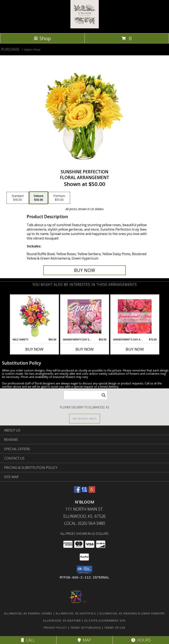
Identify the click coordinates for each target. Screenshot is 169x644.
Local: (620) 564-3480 (85, 523)
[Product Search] (85, 395)
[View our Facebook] (77, 491)
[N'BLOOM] (85, 27)
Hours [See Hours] (141, 640)
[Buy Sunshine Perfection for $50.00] (85, 270)
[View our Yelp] (92, 491)
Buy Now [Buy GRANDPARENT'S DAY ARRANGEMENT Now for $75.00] (135, 349)
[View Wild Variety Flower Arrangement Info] (34, 316)
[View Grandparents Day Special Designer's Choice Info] (84, 316)
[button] (84, 570)
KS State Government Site (105, 620)
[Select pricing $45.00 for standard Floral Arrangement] (18, 198)
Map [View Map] (84, 640)
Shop (42, 38)
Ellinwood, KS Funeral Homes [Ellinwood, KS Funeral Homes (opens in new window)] (28, 613)
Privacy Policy (55, 628)
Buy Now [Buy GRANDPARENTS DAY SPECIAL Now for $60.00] (85, 349)
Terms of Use (115, 628)
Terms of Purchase (86, 628)
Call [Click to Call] (28, 640)
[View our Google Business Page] (85, 491)
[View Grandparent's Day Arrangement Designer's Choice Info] (135, 316)
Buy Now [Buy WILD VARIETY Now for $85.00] (34, 349)
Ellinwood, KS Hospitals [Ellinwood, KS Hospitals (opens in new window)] (76, 613)
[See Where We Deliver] (85, 418)
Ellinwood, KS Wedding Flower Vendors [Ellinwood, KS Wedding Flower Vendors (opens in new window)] (132, 613)
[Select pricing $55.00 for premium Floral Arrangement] (59, 198)
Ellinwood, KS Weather (62, 620)
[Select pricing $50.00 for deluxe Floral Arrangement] (39, 198)
